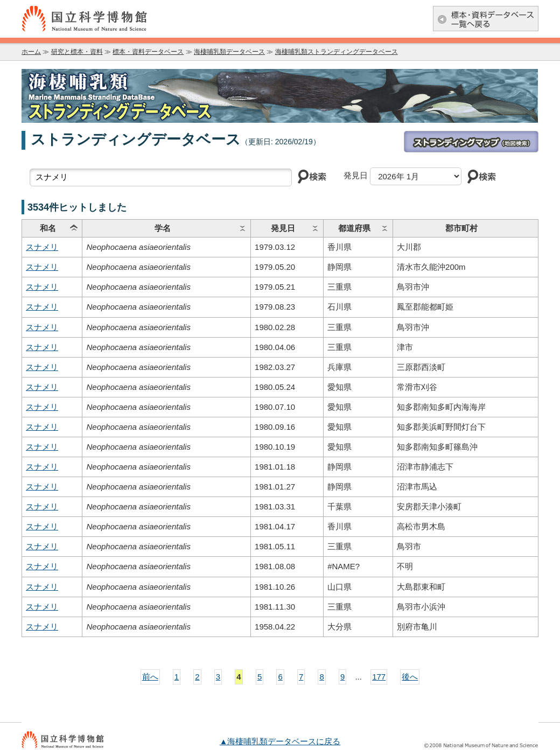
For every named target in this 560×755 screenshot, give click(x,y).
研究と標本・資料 (77, 52)
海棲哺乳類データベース (229, 52)
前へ (150, 677)
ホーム (31, 52)
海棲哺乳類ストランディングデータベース (337, 52)
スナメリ (42, 247)
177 (379, 677)
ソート (74, 228)
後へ (410, 677)
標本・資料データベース (148, 52)
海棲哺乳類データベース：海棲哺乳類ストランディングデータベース (280, 96)
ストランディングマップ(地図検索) (471, 142)
